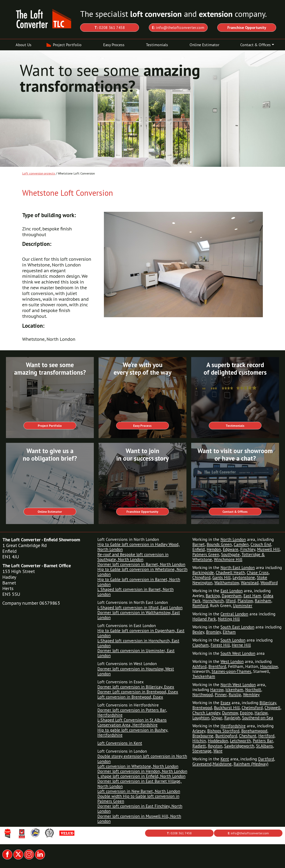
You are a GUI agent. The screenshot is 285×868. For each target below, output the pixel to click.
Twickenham (204, 676)
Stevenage (202, 751)
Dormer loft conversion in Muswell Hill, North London (139, 819)
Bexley (198, 632)
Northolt (253, 690)
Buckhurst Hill (227, 708)
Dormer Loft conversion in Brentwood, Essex (138, 692)
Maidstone (222, 764)
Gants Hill (221, 577)
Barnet (199, 544)
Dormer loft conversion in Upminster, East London (136, 653)
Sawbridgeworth (239, 746)
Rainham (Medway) (251, 764)
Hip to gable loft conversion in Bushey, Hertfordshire (133, 732)
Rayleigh (232, 718)
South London (233, 640)
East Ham (252, 596)
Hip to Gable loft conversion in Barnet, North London (139, 582)
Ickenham (234, 690)
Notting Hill (229, 619)
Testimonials (157, 45)
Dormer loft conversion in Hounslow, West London (136, 671)
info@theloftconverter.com (178, 28)
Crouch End (261, 544)
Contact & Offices (256, 45)
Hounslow (269, 666)
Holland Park (204, 619)
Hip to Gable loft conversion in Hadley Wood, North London (138, 547)
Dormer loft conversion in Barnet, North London (141, 564)
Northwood (203, 695)
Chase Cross (258, 572)
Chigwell (272, 708)
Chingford (201, 577)
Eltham (229, 632)
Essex (225, 703)
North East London (238, 568)
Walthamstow (227, 583)
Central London (234, 614)
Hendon (214, 549)
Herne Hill (241, 645)
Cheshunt (248, 736)
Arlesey (199, 731)
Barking (213, 596)
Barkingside (203, 572)
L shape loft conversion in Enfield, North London (141, 776)
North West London (238, 685)
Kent (225, 759)
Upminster (243, 606)
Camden (241, 544)
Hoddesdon (218, 741)
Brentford (217, 666)
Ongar (217, 718)
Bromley (213, 632)
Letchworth (240, 741)
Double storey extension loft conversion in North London (142, 759)
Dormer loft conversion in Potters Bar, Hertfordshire (132, 712)
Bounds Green (219, 544)
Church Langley (206, 713)
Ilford (231, 601)
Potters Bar (263, 741)
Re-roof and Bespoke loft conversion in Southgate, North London (133, 557)
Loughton (201, 718)
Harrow (217, 690)
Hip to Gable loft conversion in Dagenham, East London (141, 633)
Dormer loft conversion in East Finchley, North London (140, 809)
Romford (200, 606)
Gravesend (202, 764)
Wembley (251, 695)
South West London (238, 653)
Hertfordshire (233, 726)
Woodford (269, 583)
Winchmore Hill (228, 559)
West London (232, 661)
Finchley (248, 549)
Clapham (200, 645)
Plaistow (245, 601)
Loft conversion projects (39, 173)
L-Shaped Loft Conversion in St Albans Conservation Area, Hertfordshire (132, 722)
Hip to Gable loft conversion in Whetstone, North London (142, 572)
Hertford (266, 736)
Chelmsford (252, 708)
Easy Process (114, 45)
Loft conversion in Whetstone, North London (138, 766)
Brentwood (202, 708)
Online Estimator (204, 45)
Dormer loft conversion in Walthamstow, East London (139, 615)
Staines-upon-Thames (231, 671)
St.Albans (265, 746)
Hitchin (199, 741)
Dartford (266, 759)
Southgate (230, 554)
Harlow (261, 713)
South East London (237, 627)
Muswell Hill (268, 549)
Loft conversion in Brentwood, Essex (130, 697)
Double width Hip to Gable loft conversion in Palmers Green (138, 799)
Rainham (263, 601)
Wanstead (250, 583)
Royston (215, 746)
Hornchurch (213, 601)
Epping (246, 713)
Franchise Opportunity (142, 512)
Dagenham (232, 596)
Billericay (268, 703)
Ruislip (235, 695)
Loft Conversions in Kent (120, 743)
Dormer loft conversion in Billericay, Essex (136, 687)
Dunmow (230, 713)
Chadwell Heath (230, 572)
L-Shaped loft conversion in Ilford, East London (140, 608)
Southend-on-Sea (258, 718)
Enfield (199, 549)
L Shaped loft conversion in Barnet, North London (135, 592)
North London (233, 539)
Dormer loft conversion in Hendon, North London (142, 771)
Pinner (221, 695)
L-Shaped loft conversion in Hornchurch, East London (138, 643)
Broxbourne (203, 736)
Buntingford (226, 736)
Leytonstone (244, 577)
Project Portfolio (67, 45)
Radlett (199, 746)
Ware (218, 751)
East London (232, 591)
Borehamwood (254, 731)
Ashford (199, 666)
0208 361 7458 (110, 28)
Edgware (231, 549)
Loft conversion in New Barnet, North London (139, 791)
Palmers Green (206, 554)
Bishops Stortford (223, 731)
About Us (24, 45)
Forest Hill (220, 645)
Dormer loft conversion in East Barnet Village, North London (139, 784)
